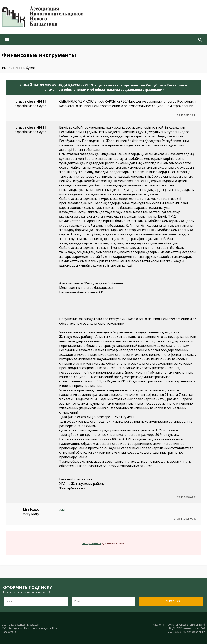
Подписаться (171, 601)
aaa (62, 509)
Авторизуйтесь (92, 543)
